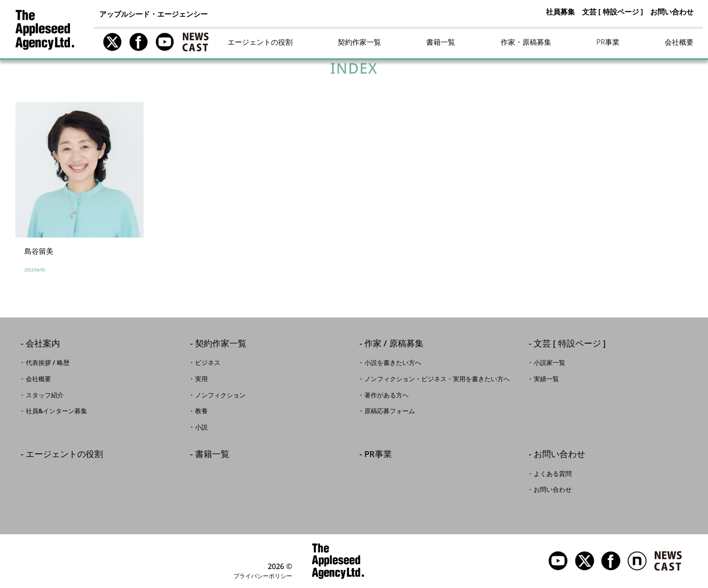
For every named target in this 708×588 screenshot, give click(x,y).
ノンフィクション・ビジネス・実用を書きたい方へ (437, 379)
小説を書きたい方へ (393, 363)
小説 (201, 427)
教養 (201, 411)
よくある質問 (553, 474)
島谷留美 (39, 251)
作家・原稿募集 (526, 42)
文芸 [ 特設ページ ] (613, 12)
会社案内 (43, 344)
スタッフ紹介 (45, 395)
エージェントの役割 (260, 42)
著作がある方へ (387, 395)
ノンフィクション (220, 395)
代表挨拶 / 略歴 (48, 363)
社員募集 (560, 12)
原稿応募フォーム (390, 411)
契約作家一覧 (359, 42)
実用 (201, 379)
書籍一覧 (441, 42)
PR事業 (608, 42)
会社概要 (679, 42)
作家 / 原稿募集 (394, 344)
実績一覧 (546, 379)
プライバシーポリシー (263, 576)
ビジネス (208, 363)
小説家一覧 (550, 363)
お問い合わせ (672, 12)
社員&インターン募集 (57, 411)
